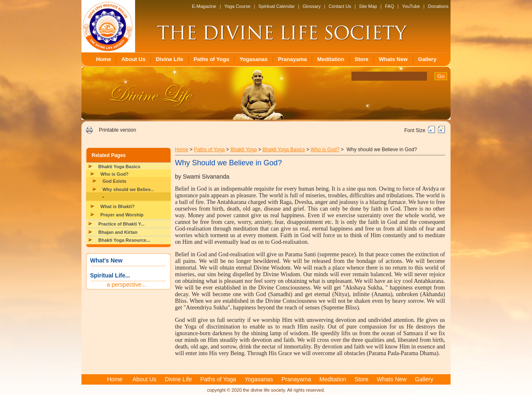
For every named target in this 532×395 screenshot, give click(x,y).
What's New (106, 260)
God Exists (115, 181)
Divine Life (170, 59)
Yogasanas (254, 59)
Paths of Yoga (211, 59)
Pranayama (292, 59)
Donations (438, 6)
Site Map (368, 6)
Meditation (331, 59)
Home (103, 59)
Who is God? (115, 174)
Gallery (427, 59)
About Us (133, 59)
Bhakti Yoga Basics (119, 167)
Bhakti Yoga (243, 150)
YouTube (411, 6)
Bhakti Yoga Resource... (124, 240)
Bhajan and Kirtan (118, 232)
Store (361, 59)
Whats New (393, 59)
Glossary (312, 6)
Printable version (117, 130)
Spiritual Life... (110, 275)
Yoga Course (237, 6)
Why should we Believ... (128, 189)
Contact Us (340, 6)
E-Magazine (204, 6)
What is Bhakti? (118, 206)
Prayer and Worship (122, 215)
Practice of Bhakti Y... (122, 224)
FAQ (389, 6)
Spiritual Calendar (277, 6)
